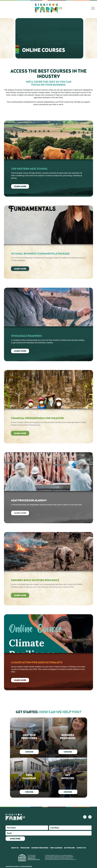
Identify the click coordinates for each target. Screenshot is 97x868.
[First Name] (27, 828)
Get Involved (69, 848)
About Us (15, 848)
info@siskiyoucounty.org (34, 859)
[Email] (49, 833)
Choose (29, 752)
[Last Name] (70, 828)
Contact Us (81, 848)
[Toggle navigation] (93, 8)
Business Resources (40, 848)
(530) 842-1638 (31, 858)
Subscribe (15, 839)
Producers (25, 848)
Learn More (20, 186)
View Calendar (56, 848)
